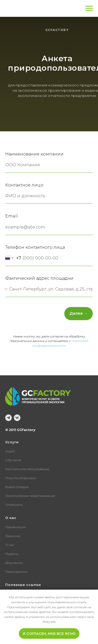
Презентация (16, 527)
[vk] (17, 418)
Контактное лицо (24, 185)
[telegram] (8, 418)
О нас (10, 545)
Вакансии (13, 536)
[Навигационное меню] (89, 8)
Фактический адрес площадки (39, 278)
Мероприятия (16, 572)
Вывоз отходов (17, 487)
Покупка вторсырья (21, 478)
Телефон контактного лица (35, 247)
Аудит (10, 451)
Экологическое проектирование (30, 496)
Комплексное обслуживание (27, 469)
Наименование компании (34, 154)
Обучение (13, 460)
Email (11, 216)
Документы (14, 563)
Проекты (12, 554)
